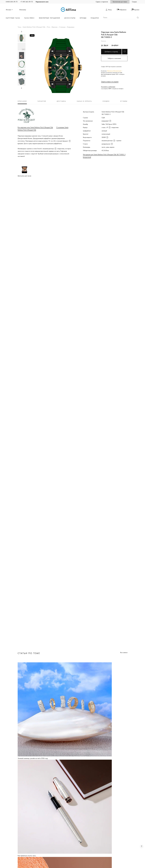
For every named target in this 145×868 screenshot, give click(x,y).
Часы (19, 27)
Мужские (54, 27)
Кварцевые (71, 27)
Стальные (62, 27)
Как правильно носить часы (27, 856)
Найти (138, 18)
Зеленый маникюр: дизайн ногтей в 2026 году (33, 758)
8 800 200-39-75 (12, 2)
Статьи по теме (29, 653)
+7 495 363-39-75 (27, 2)
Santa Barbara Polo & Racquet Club (34, 27)
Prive (48, 27)
